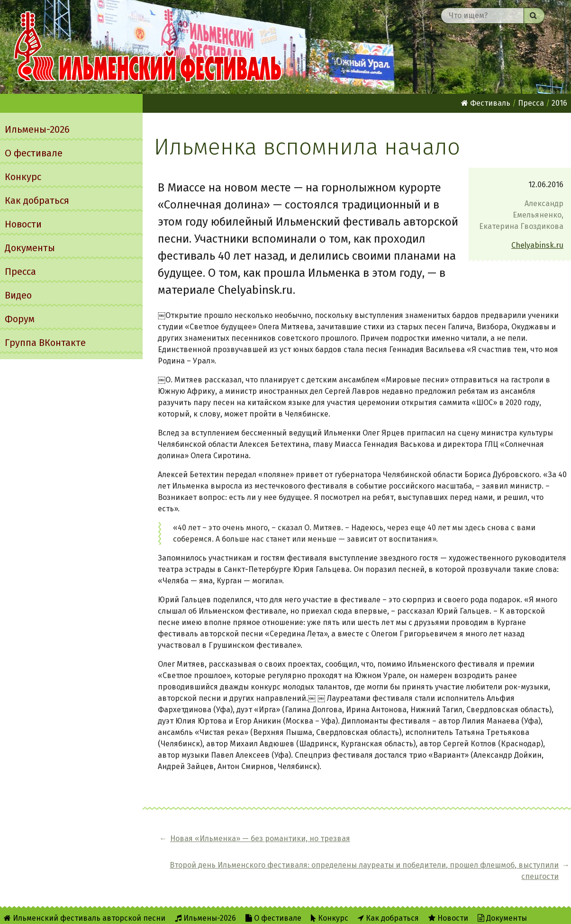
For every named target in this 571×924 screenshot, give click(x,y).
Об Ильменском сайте (260, 910)
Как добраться (37, 200)
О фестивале (34, 153)
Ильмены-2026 (37, 129)
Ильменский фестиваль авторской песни (148, 47)
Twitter (357, 910)
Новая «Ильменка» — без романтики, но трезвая (217, 844)
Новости (23, 224)
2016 (559, 103)
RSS (320, 910)
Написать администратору (437, 910)
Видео (18, 295)
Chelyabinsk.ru (537, 245)
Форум (20, 319)
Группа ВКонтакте (45, 343)
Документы (30, 248)
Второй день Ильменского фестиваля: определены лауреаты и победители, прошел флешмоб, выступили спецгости (443, 844)
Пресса (20, 272)
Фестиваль (486, 103)
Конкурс (23, 177)
